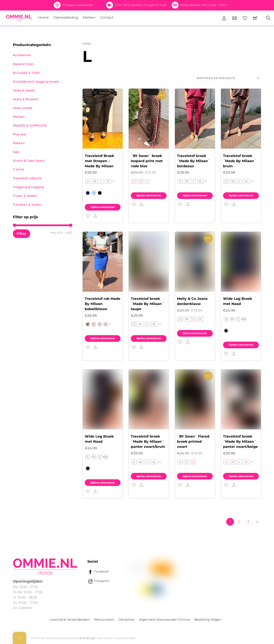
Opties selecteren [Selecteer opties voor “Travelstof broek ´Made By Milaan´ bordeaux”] (195, 195)
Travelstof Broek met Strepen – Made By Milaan (99, 161)
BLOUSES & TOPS (26, 73)
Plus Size (20, 134)
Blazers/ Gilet (23, 64)
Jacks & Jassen (24, 90)
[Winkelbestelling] (229, 78)
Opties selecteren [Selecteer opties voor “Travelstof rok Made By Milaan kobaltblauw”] (103, 338)
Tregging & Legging (28, 187)
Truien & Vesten (25, 196)
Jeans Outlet (23, 108)
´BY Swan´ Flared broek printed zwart (193, 442)
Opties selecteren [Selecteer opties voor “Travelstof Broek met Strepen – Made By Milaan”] (103, 207)
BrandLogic (88, 638)
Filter (21, 234)
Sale (16, 152)
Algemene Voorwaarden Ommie (165, 619)
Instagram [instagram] (98, 581)
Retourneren (104, 619)
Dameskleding (66, 17)
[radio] (88, 181)
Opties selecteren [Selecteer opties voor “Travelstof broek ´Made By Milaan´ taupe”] (149, 338)
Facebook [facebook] (98, 571)
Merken (89, 17)
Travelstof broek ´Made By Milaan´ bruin (240, 161)
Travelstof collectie (27, 178)
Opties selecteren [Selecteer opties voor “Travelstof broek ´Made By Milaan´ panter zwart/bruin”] (149, 476)
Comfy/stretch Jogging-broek (36, 82)
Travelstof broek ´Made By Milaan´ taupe (147, 304)
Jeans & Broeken (26, 99)
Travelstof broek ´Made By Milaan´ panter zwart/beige (240, 442)
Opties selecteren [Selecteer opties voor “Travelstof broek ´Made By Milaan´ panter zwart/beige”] (241, 476)
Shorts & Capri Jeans (29, 161)
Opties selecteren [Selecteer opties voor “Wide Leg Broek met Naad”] (241, 345)
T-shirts (19, 169)
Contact (107, 17)
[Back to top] (19, 638)
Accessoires (22, 55)
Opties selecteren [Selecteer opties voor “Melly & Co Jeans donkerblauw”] (195, 333)
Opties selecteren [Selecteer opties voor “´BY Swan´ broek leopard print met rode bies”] (149, 195)
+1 (113, 181)
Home (43, 17)
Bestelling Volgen (208, 619)
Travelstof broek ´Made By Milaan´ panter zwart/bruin (148, 442)
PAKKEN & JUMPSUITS (30, 126)
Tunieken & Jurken (27, 205)
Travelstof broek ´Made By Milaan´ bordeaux (194, 161)
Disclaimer (127, 619)
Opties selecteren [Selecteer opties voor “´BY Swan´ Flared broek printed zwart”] (195, 476)
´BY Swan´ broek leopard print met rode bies (147, 161)
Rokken (19, 143)
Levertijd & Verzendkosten (70, 619)
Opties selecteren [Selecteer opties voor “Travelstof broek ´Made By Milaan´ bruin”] (241, 195)
